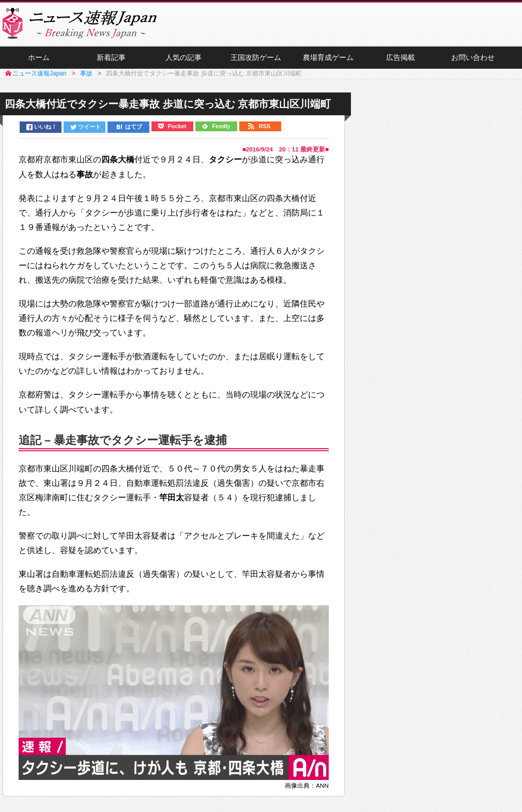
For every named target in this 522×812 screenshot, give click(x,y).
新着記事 (111, 57)
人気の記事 (183, 57)
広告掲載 (401, 57)
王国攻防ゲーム (256, 57)
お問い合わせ (473, 57)
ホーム (39, 57)
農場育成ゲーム (328, 57)
